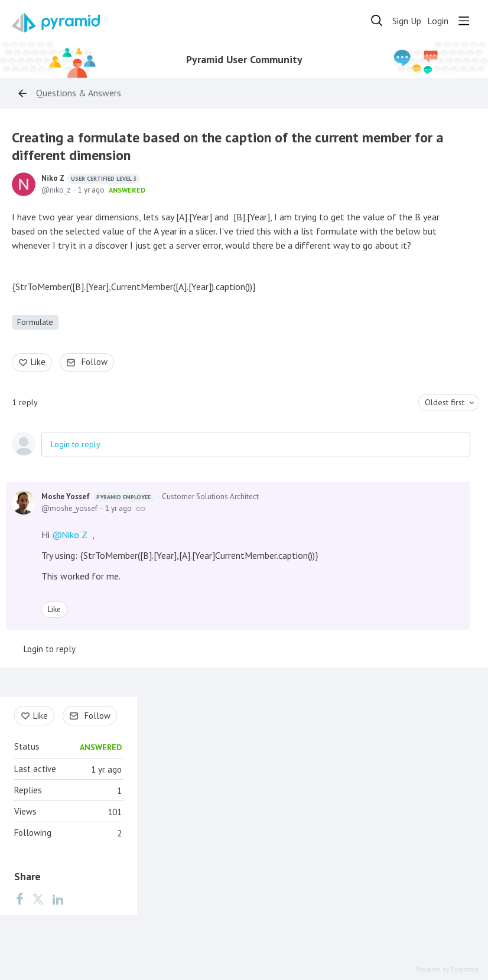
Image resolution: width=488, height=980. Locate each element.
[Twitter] (38, 899)
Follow (95, 362)
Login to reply (76, 444)
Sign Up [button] (407, 21)
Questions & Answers (79, 93)
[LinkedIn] (58, 899)
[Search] (377, 21)
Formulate (35, 322)
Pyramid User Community (244, 60)
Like (38, 362)
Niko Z (91, 178)
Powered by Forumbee (448, 970)
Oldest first (445, 402)
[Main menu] (464, 21)
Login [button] (438, 21)
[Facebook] (19, 899)
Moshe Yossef (98, 497)
